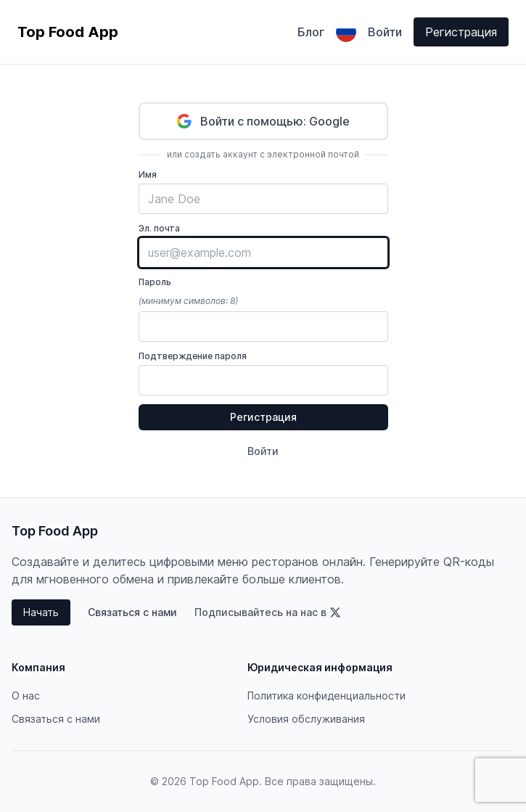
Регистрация (461, 32)
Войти (385, 32)
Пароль (155, 282)
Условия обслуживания (306, 719)
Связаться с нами (132, 612)
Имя (148, 175)
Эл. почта (159, 228)
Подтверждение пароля (193, 356)
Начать (41, 612)
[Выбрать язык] (346, 32)
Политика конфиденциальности (326, 696)
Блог (311, 32)
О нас (26, 696)
